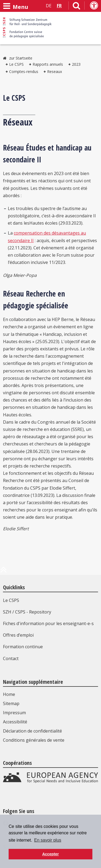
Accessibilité (15, 722)
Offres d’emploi (18, 635)
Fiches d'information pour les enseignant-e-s (48, 623)
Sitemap (11, 703)
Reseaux (55, 72)
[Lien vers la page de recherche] (76, 7)
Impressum (14, 713)
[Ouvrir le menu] (16, 6)
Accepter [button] (51, 854)
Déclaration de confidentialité (32, 731)
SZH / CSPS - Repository (27, 612)
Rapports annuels (48, 64)
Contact (11, 658)
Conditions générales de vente (34, 740)
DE (49, 6)
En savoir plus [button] (48, 840)
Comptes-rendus (24, 72)
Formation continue (23, 647)
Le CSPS (16, 64)
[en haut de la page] (4, 572)
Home (9, 694)
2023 (76, 64)
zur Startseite (21, 58)
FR (59, 6)
